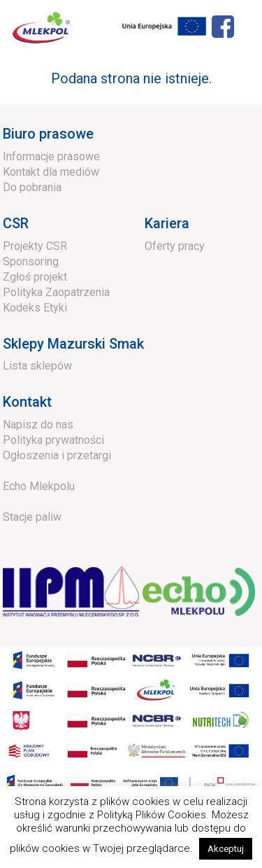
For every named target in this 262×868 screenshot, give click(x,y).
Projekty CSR (35, 246)
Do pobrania (32, 187)
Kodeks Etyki (35, 308)
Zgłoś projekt (35, 277)
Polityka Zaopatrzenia (56, 292)
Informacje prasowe (51, 156)
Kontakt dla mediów (51, 172)
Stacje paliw (32, 517)
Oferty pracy (175, 246)
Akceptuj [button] (226, 849)
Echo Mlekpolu (39, 486)
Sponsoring (31, 261)
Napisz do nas (38, 425)
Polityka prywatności (53, 440)
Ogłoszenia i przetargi (57, 455)
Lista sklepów (37, 366)
